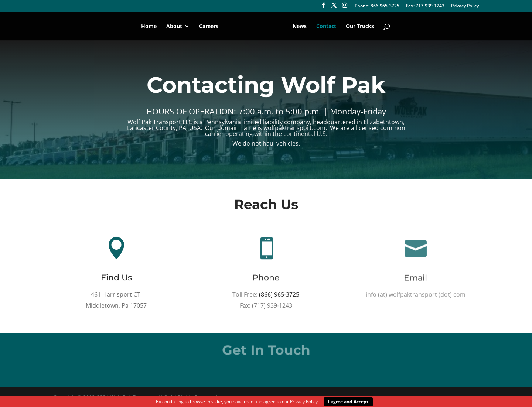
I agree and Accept (348, 402)
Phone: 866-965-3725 (377, 6)
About (174, 27)
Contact (326, 27)
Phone (266, 278)
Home (149, 27)
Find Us (116, 278)
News (300, 27)
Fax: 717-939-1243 (425, 6)
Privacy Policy (465, 6)
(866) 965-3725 (279, 295)
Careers (209, 27)
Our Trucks (360, 27)
